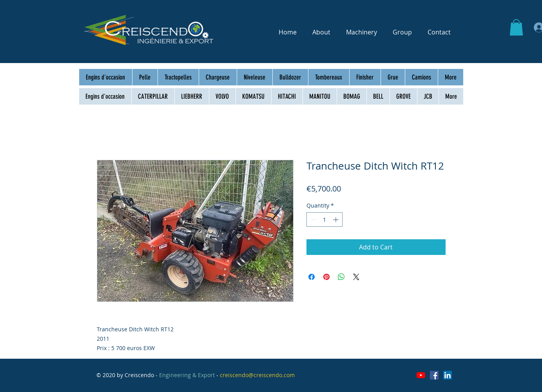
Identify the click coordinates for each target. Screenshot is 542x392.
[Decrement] (313, 219)
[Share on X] (356, 277)
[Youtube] (421, 375)
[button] (516, 27)
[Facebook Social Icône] (434, 375)
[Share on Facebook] (312, 277)
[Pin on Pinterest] (326, 277)
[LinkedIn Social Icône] (448, 375)
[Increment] (336, 219)
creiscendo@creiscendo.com (257, 375)
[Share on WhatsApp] (341, 277)
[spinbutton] (324, 219)
